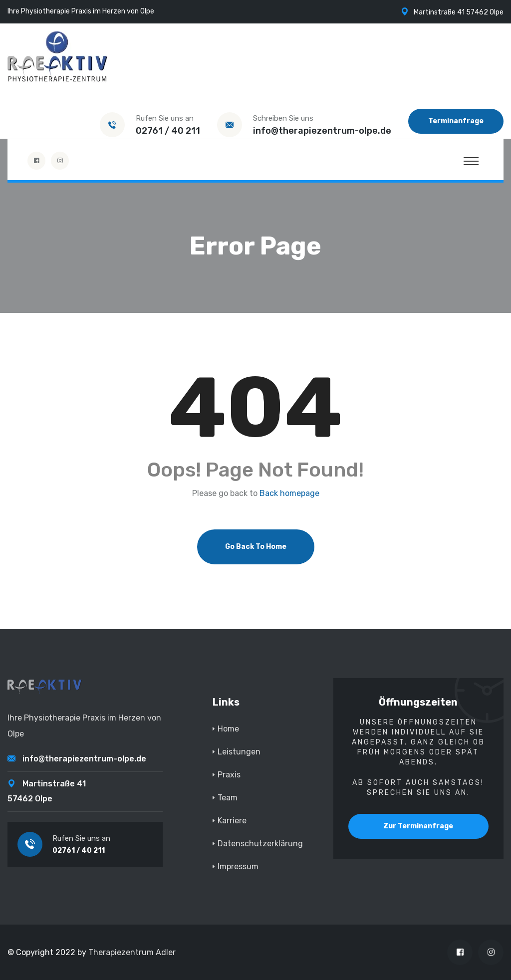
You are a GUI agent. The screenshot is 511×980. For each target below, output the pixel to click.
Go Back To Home (256, 547)
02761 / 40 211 (168, 131)
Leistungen (239, 752)
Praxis (229, 775)
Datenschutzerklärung (260, 844)
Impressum (238, 866)
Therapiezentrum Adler (132, 952)
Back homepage (289, 493)
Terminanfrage (456, 121)
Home (228, 729)
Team (228, 798)
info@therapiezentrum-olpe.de (322, 131)
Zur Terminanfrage (418, 826)
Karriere (232, 821)
